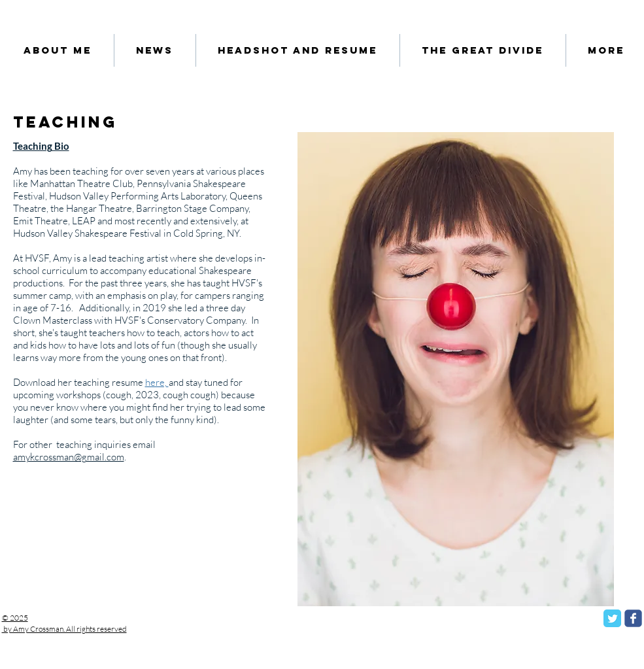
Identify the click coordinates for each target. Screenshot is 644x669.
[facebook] (633, 618)
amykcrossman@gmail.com (69, 457)
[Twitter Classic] (612, 618)
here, (157, 382)
